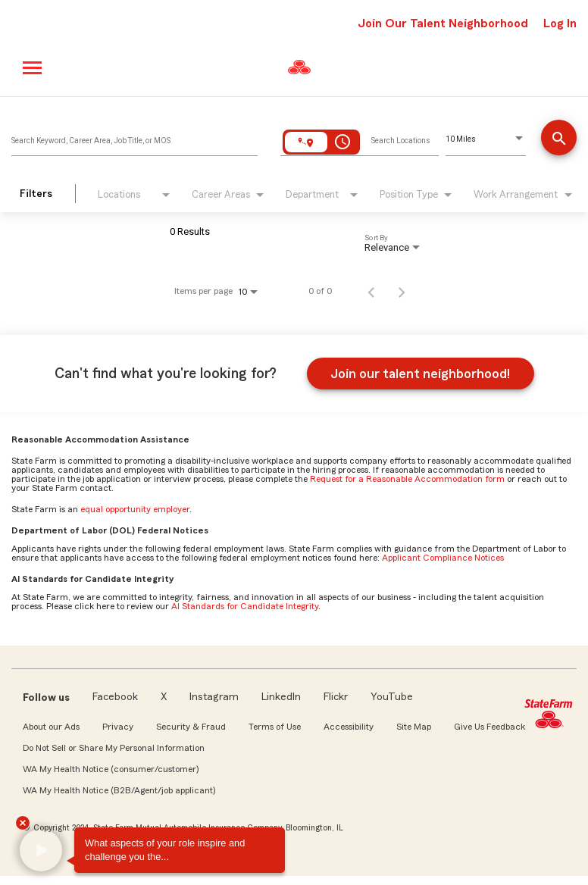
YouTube (392, 697)
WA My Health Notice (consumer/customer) (111, 769)
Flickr (336, 697)
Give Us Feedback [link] (489, 727)
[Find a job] (559, 139)
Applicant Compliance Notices (443, 558)
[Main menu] (33, 68)
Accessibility (349, 727)
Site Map (414, 727)
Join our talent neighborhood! (420, 374)
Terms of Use (275, 727)
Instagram (214, 697)
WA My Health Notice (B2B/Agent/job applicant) (119, 790)
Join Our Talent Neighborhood (443, 23)
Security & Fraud (191, 727)
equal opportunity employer (135, 509)
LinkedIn (281, 697)
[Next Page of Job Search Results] (402, 291)
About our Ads (51, 727)
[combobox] (134, 137)
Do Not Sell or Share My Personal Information (114, 748)
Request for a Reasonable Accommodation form (407, 479)
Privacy (118, 727)
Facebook (115, 697)
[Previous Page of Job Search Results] (371, 291)
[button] (41, 851)
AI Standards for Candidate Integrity (245, 606)
